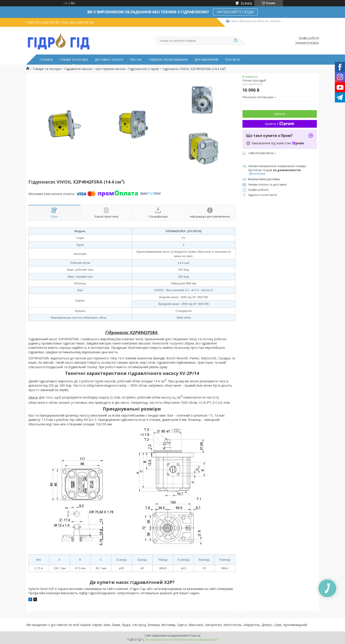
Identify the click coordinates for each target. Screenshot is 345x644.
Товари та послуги (74, 59)
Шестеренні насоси (110, 69)
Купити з (280, 124)
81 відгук (247, 3)
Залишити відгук (307, 43)
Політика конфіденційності (200, 640)
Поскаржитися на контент (162, 640)
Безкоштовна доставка (264, 179)
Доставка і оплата (109, 59)
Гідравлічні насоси (78, 69)
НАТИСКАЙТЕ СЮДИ (235, 12)
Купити (280, 114)
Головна (46, 59)
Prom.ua (195, 636)
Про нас (136, 59)
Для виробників (206, 59)
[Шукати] (236, 41)
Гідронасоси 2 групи (144, 69)
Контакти (232, 59)
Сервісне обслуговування (168, 59)
